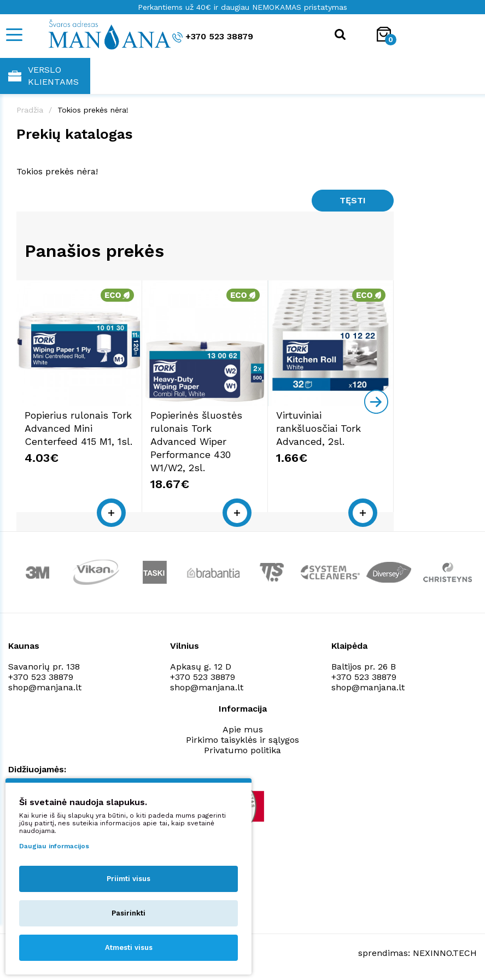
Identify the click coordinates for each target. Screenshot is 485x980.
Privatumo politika (242, 750)
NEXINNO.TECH (445, 953)
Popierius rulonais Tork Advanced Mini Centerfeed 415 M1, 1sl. (78, 428)
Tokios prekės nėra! (93, 110)
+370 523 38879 (213, 37)
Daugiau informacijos (54, 846)
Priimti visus (128, 879)
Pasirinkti (128, 913)
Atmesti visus (129, 947)
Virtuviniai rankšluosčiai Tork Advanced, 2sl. (319, 428)
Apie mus (243, 729)
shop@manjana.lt (45, 687)
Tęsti (353, 200)
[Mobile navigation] (14, 35)
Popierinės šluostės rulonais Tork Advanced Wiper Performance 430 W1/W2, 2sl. (196, 441)
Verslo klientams (43, 76)
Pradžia (30, 110)
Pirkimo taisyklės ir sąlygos (242, 740)
